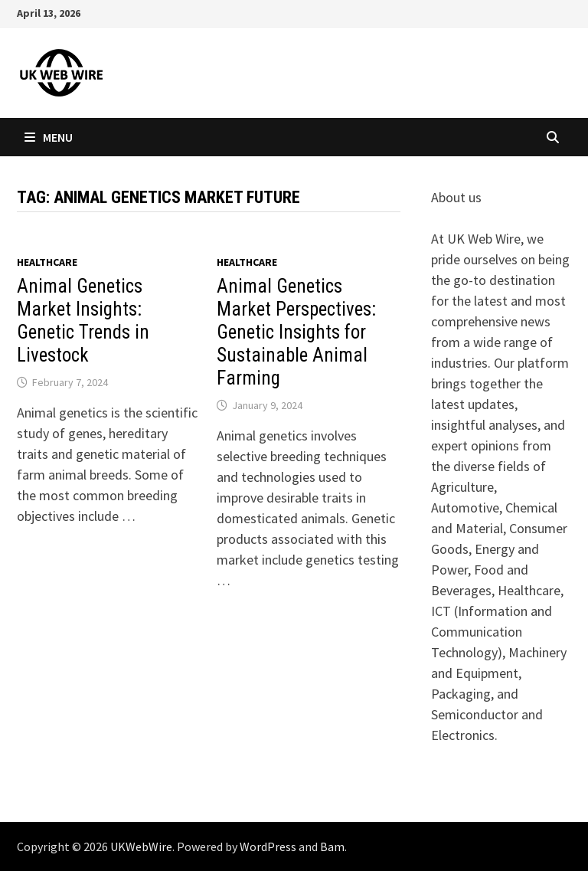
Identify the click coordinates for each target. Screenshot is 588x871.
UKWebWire (141, 846)
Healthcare (47, 262)
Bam (332, 846)
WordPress (268, 846)
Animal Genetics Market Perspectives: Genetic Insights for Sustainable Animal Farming (296, 332)
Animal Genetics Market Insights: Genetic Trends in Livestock (83, 321)
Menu (49, 137)
